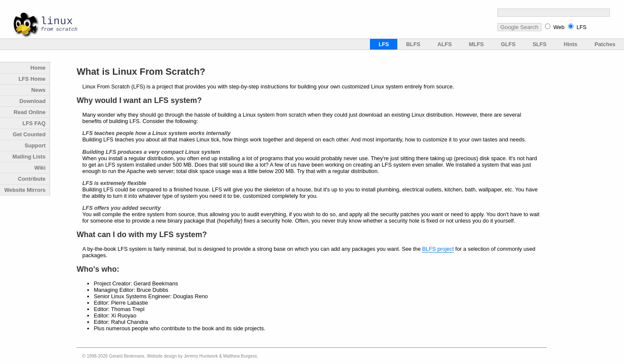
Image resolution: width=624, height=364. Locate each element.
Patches (605, 44)
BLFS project (438, 249)
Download (32, 101)
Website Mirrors (25, 190)
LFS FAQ (34, 123)
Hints (571, 44)
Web (559, 27)
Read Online (30, 112)
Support (35, 145)
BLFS (413, 44)
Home (38, 68)
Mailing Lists (29, 157)
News (38, 90)
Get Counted (29, 134)
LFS (581, 27)
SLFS (540, 44)
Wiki (40, 168)
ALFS (445, 44)
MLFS (476, 44)
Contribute (32, 179)
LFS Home (32, 79)
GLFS (508, 44)
